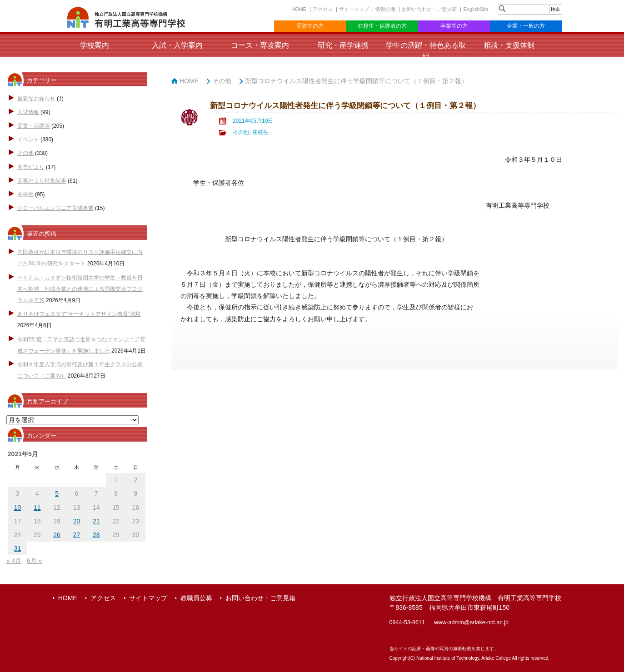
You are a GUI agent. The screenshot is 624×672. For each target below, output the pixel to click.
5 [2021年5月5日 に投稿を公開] (57, 493)
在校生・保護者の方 (382, 26)
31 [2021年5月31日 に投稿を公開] (18, 548)
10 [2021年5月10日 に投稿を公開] (18, 508)
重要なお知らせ (36, 99)
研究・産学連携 (343, 45)
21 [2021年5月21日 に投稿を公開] (96, 521)
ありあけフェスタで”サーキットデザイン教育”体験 (79, 314)
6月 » (34, 561)
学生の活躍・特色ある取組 (426, 51)
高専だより (31, 167)
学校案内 (95, 45)
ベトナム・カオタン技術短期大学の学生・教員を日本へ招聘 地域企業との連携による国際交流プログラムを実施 (80, 289)
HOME (299, 9)
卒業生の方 (454, 26)
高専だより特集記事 (42, 181)
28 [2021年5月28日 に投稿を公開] (96, 535)
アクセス (323, 9)
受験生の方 (310, 26)
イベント (28, 139)
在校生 (25, 194)
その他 (25, 153)
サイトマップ (354, 9)
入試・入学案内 (177, 45)
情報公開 (385, 9)
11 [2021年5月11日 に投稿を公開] (37, 508)
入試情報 (28, 112)
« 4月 (14, 561)
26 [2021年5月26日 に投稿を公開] (57, 535)
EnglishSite (476, 9)
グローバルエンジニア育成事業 (55, 208)
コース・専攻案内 (260, 45)
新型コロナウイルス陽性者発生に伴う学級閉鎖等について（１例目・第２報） (356, 81)
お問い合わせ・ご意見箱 (429, 9)
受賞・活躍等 (34, 126)
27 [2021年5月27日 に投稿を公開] (77, 535)
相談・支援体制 (509, 45)
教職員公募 (196, 598)
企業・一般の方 (526, 26)
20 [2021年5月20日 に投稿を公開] (77, 521)
